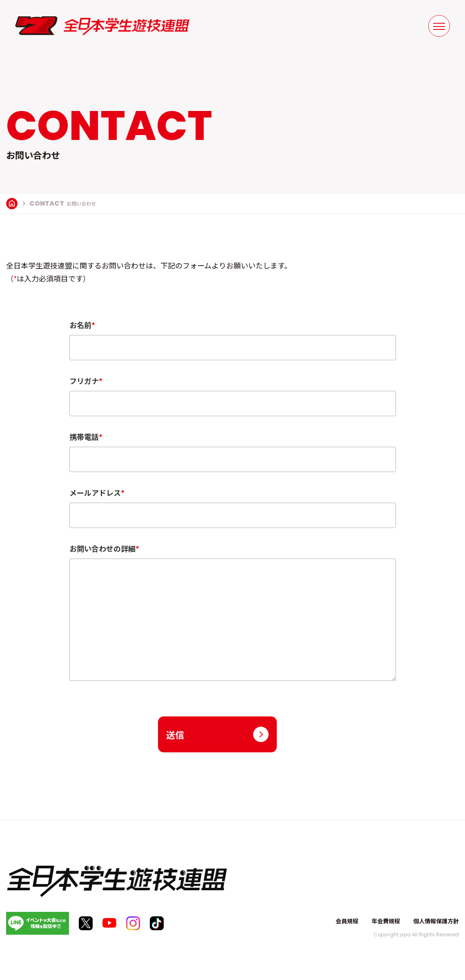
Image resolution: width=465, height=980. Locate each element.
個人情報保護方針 (436, 921)
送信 (175, 734)
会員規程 (347, 921)
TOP (12, 204)
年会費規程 (386, 921)
